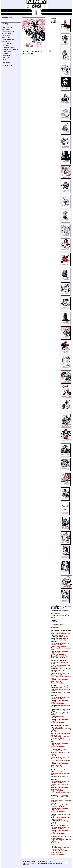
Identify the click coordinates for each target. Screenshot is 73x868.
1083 (54, 838)
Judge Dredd (60, 616)
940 (57, 751)
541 (67, 662)
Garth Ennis (59, 729)
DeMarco (61, 843)
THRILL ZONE (6, 37)
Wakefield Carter (42, 863)
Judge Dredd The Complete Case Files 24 (60, 806)
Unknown (63, 658)
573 (52, 816)
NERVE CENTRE (7, 27)
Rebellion (42, 861)
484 (56, 632)
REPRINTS (6, 46)
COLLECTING (7, 58)
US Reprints (8, 52)
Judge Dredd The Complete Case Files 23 (60, 758)
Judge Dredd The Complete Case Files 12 (60, 782)
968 (62, 797)
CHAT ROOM (6, 63)
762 (57, 688)
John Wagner (60, 634)
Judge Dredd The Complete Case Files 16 (60, 698)
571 (69, 814)
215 (67, 826)
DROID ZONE (6, 35)
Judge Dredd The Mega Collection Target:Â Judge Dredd (60, 653)
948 (61, 751)
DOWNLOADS (6, 29)
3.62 (66, 710)
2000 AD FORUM (7, 65)
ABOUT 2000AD (7, 33)
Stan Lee (66, 638)
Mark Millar (59, 800)
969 (67, 797)
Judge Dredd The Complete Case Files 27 (60, 849)
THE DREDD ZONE (9, 39)
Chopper (54, 822)
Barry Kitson (59, 635)
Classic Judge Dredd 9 (58, 646)
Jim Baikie (58, 819)
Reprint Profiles (9, 48)
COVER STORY (8, 44)
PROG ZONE (6, 42)
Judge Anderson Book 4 (63, 792)
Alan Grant (68, 634)
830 (56, 727)
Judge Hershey (63, 821)
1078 (69, 837)
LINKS (4, 60)
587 (56, 772)
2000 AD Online (57, 863)
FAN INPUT (7, 56)
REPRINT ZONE (7, 18)
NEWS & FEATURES (8, 31)
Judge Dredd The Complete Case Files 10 (60, 644)
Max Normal (62, 692)
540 (62, 662)
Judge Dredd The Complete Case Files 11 (60, 674)
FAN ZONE (5, 54)
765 (61, 688)
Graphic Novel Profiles (11, 50)
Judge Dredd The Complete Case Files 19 (60, 738)
